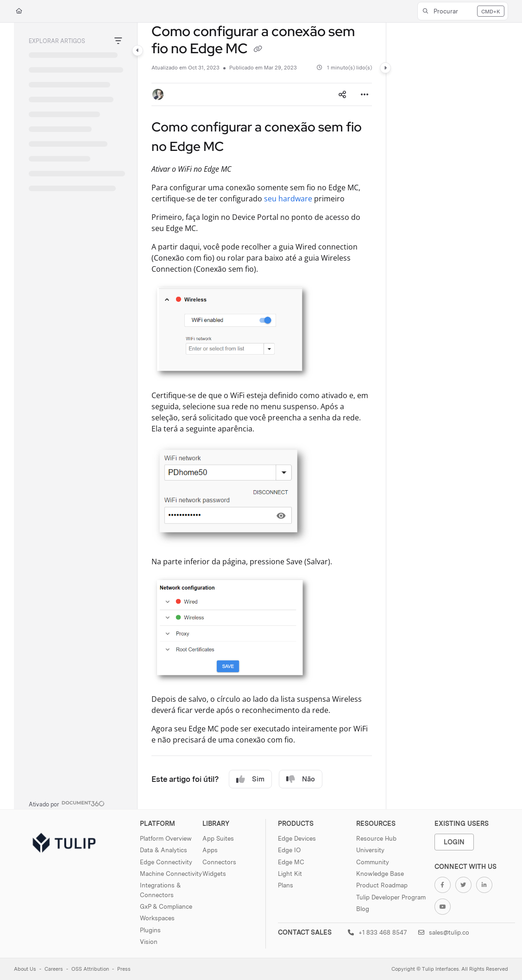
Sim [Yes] (250, 779)
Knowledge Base (380, 874)
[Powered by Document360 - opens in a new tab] (67, 803)
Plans (286, 885)
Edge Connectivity (166, 862)
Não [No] (301, 779)
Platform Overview (166, 838)
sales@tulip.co (444, 932)
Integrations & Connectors (160, 890)
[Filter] (118, 41)
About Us (25, 969)
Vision (149, 942)
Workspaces (157, 918)
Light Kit (290, 874)
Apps (210, 850)
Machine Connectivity (171, 874)
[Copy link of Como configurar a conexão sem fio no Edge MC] (258, 50)
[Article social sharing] (342, 94)
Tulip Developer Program (391, 897)
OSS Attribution (90, 969)
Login (454, 842)
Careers (54, 969)
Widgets (214, 874)
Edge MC (291, 862)
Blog (363, 909)
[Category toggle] (138, 50)
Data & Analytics (164, 850)
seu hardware (288, 199)
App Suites (218, 838)
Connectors (219, 862)
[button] (463, 11)
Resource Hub (376, 838)
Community (373, 862)
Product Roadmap (382, 885)
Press (124, 969)
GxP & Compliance (166, 906)
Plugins (150, 930)
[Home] (19, 11)
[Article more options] (365, 94)
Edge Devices (297, 838)
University (370, 850)
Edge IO (289, 850)
